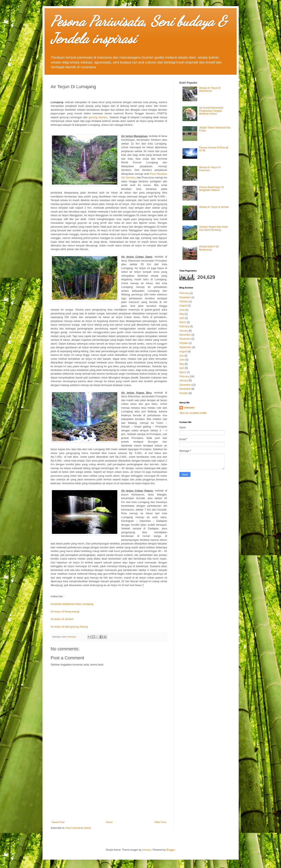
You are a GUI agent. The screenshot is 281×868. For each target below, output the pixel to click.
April (182, 318)
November (185, 297)
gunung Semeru (98, 117)
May (182, 314)
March (183, 322)
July (182, 356)
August (183, 306)
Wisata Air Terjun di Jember (214, 207)
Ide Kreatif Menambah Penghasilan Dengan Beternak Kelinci (211, 111)
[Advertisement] (109, 787)
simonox (147, 850)
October (184, 302)
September (185, 347)
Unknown (189, 408)
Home (109, 822)
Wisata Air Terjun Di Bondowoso (210, 89)
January (184, 331)
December (185, 335)
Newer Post (58, 822)
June (182, 310)
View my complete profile (193, 413)
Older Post (160, 822)
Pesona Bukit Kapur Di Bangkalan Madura (211, 189)
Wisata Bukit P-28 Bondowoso (209, 248)
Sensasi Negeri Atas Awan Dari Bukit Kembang (213, 228)
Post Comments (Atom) (78, 828)
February (184, 293)
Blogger (171, 850)
